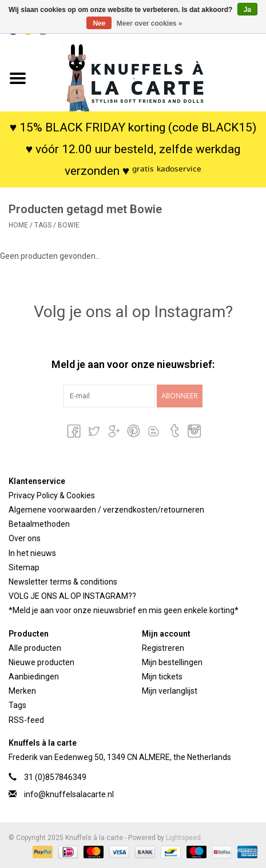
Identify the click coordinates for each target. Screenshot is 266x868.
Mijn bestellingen (172, 662)
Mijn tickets (162, 677)
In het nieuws (32, 553)
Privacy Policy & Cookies (52, 495)
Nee (99, 23)
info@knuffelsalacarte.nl (69, 794)
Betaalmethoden (39, 524)
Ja (247, 10)
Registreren (163, 648)
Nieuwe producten (41, 662)
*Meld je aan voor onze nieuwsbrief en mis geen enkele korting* (124, 610)
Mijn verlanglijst (170, 691)
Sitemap (24, 567)
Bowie (69, 225)
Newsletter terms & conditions (63, 582)
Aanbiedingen (34, 677)
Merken (22, 691)
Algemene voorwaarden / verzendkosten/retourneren (106, 510)
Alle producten (35, 648)
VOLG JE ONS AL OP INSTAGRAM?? (72, 596)
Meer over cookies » (150, 23)
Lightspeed (183, 838)
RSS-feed (26, 720)
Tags (43, 225)
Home (18, 225)
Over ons (25, 538)
